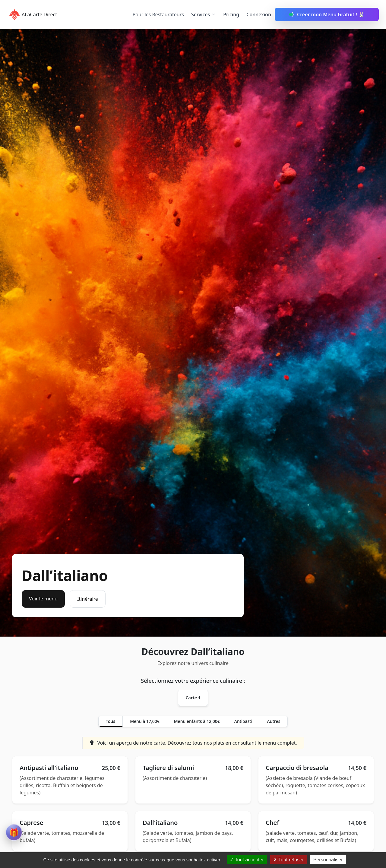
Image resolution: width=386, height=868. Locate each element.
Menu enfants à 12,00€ (197, 721)
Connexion (259, 14)
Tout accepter (247, 860)
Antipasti (243, 721)
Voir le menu (43, 599)
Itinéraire (88, 599)
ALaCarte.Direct (32, 14)
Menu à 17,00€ (145, 721)
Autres (274, 721)
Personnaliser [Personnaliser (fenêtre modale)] (328, 860)
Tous (111, 721)
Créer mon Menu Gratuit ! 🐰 (327, 14)
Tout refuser (289, 860)
